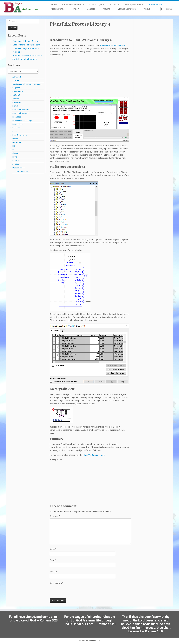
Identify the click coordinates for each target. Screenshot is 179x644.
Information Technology (22, 121)
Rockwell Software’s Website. (113, 45)
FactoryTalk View (134, 5)
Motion (15, 139)
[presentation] (71, 591)
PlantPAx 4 (155, 5)
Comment (55, 516)
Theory (77, 9)
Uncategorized (18, 168)
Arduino (107, 9)
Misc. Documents (20, 135)
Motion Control (59, 9)
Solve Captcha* (56, 583)
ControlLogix (97, 5)
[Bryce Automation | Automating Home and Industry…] (21, 8)
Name (53, 549)
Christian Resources (73, 5)
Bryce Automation (92, 640)
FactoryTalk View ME (21, 110)
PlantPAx (16, 153)
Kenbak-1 (16, 128)
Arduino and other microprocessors (27, 84)
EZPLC (15, 106)
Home (54, 5)
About (148, 9)
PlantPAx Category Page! (94, 455)
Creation (16, 99)
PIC (14, 146)
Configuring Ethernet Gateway (26, 41)
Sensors (92, 9)
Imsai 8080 (17, 117)
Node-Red (17, 142)
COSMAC (16, 95)
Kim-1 (15, 131)
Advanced (17, 77)
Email (53, 560)
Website (53, 572)
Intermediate (17, 124)
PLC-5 (15, 157)
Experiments (17, 102)
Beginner (16, 88)
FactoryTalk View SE (20, 113)
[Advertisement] (89, 77)
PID (14, 150)
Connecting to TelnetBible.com (26, 45)
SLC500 (114, 5)
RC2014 (16, 161)
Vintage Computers (128, 9)
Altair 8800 (17, 81)
